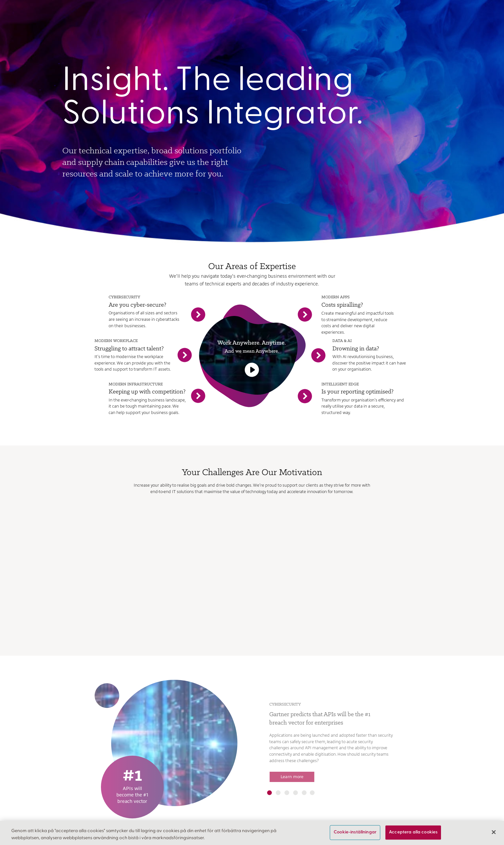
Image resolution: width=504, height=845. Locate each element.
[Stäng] (494, 832)
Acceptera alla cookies (413, 833)
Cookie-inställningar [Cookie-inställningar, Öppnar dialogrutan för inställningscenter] (355, 833)
